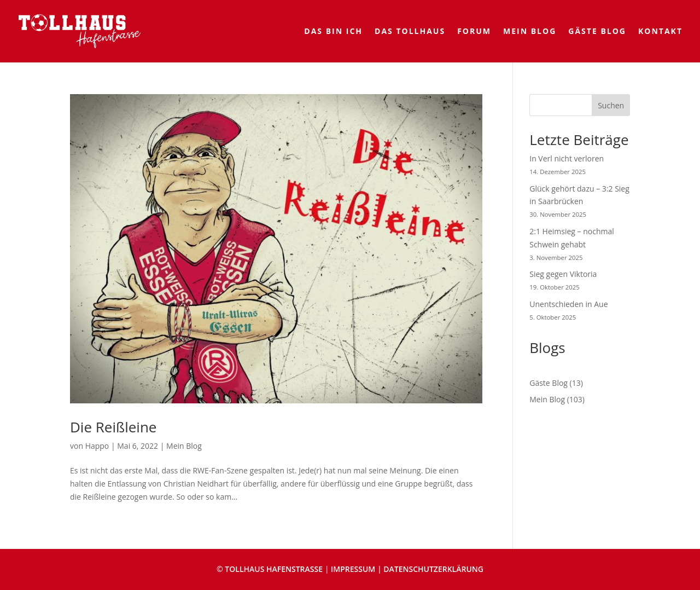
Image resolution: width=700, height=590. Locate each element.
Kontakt (660, 32)
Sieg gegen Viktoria (563, 274)
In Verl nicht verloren (567, 158)
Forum (474, 32)
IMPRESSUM (353, 569)
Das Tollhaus (410, 32)
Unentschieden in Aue (568, 304)
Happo (97, 446)
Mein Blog (530, 32)
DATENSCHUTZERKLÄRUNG (433, 569)
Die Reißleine (113, 427)
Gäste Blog (597, 32)
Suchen (611, 105)
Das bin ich (333, 32)
